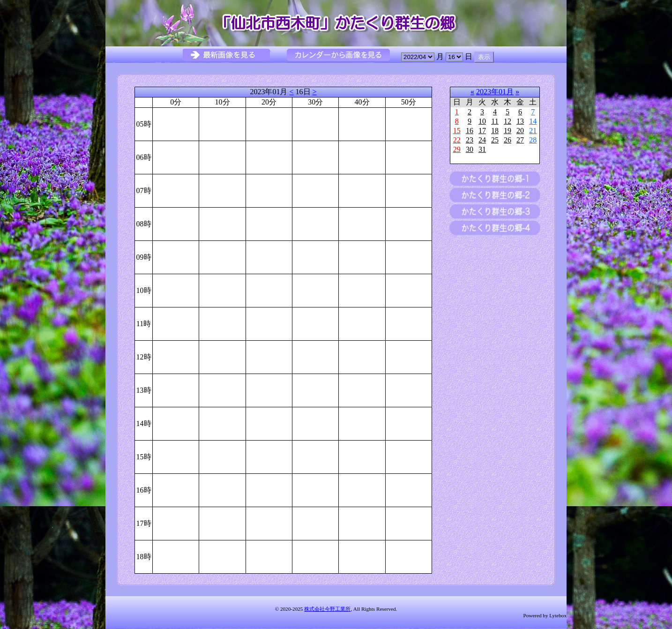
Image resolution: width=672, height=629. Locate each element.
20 (520, 131)
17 (482, 131)
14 (533, 121)
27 (520, 140)
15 (457, 131)
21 (533, 131)
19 (508, 131)
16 (470, 131)
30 (470, 149)
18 (495, 131)
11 (495, 121)
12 (508, 121)
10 (482, 121)
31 (482, 149)
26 (508, 140)
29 (457, 149)
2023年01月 (495, 92)
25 (495, 140)
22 (457, 140)
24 (482, 140)
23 (470, 140)
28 (533, 140)
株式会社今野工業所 (327, 609)
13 (520, 121)
